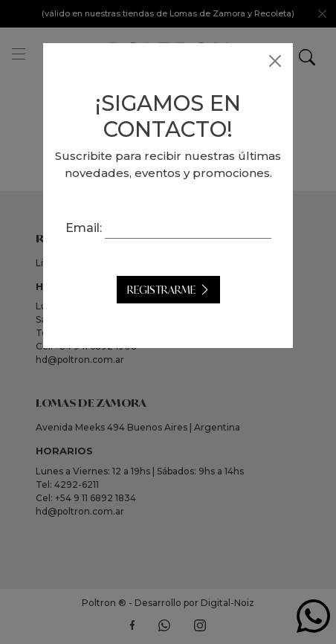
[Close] (275, 61)
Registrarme (161, 290)
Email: (84, 228)
